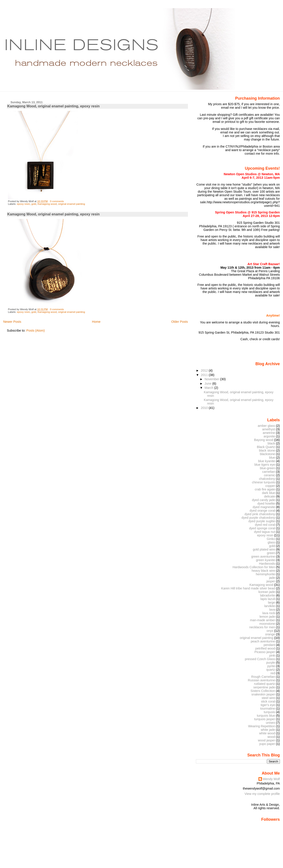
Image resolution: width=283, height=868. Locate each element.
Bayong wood (264, 440)
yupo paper (267, 744)
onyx (270, 631)
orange (270, 634)
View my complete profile (262, 794)
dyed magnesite (264, 507)
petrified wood (265, 648)
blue (272, 458)
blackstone (267, 454)
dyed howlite (266, 503)
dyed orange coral (262, 511)
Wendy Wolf (271, 779)
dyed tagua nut (265, 532)
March (209, 388)
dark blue (269, 493)
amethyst (269, 429)
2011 (205, 375)
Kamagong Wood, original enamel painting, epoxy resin (53, 106)
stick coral (268, 701)
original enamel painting (72, 204)
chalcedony (267, 479)
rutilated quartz (265, 684)
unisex (271, 723)
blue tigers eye (265, 465)
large (272, 602)
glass (272, 542)
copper (270, 486)
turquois (269, 712)
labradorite (268, 595)
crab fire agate (265, 489)
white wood (267, 733)
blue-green (267, 468)
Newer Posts (12, 322)
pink (272, 655)
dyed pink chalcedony (260, 514)
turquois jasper (265, 719)
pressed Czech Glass (260, 659)
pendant (269, 645)
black (272, 443)
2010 (205, 408)
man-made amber (263, 620)
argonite (269, 436)
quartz (271, 670)
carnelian (269, 472)
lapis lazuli (268, 599)
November (212, 379)
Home (96, 322)
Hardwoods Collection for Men (254, 567)
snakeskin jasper (263, 694)
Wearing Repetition (262, 726)
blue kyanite (267, 461)
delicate (270, 496)
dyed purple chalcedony (258, 518)
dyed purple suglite (262, 521)
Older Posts (180, 322)
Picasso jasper (265, 652)
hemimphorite (265, 574)
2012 (205, 370)
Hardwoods (267, 564)
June (208, 384)
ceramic (270, 475)
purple (271, 663)
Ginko (271, 539)
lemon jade (267, 617)
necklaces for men (262, 627)
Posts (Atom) (35, 330)
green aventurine (263, 557)
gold (34, 204)
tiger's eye (268, 705)
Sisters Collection (263, 691)
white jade (268, 730)
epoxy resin (23, 204)
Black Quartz (266, 447)
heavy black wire (263, 571)
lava (272, 610)
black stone (267, 450)
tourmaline (268, 708)
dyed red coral (265, 525)
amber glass (266, 426)
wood (271, 737)
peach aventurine (263, 641)
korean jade (267, 592)
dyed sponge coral (262, 528)
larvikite (270, 606)
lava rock (269, 613)
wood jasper (267, 740)
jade (272, 578)
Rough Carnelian (263, 677)
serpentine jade (264, 687)
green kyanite (266, 560)
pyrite (271, 666)
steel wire (268, 698)
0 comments (57, 201)
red (273, 673)
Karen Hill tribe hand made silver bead (248, 588)
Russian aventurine (261, 680)
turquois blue (266, 716)
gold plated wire (264, 549)
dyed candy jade (263, 500)
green (271, 553)
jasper (271, 581)
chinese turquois (263, 482)
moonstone (267, 624)
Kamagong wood (47, 204)
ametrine (269, 433)
